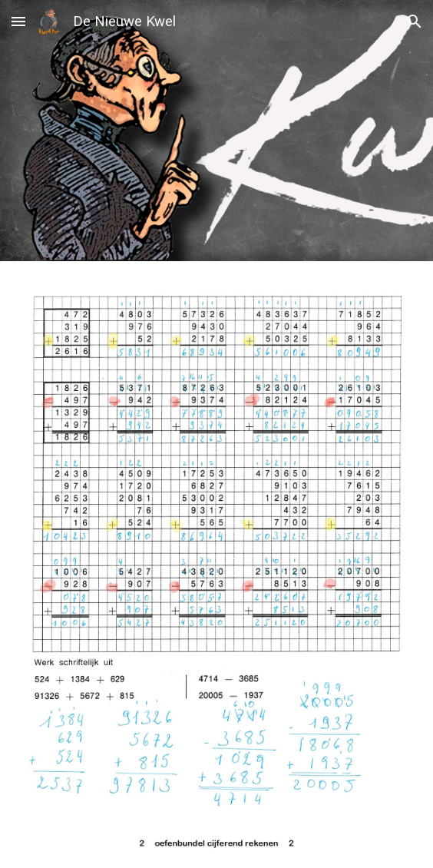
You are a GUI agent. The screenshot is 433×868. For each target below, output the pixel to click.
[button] (18, 21)
